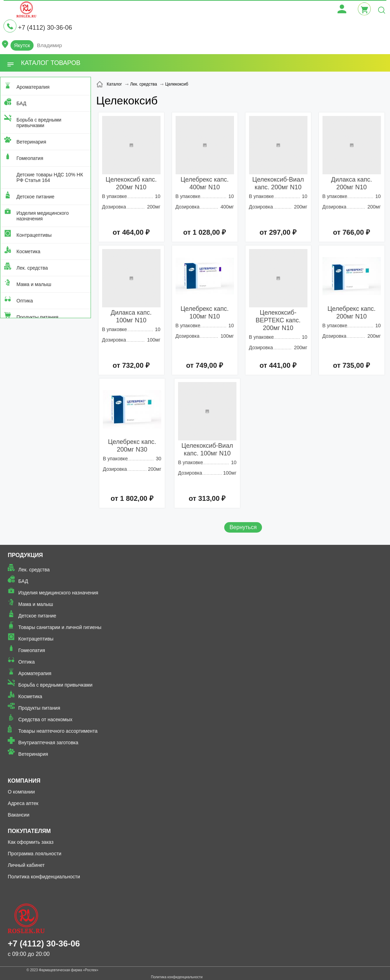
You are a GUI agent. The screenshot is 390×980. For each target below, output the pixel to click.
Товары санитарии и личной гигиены (60, 627)
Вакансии (19, 815)
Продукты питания (37, 317)
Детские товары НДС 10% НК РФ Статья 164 (50, 177)
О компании (21, 792)
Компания (24, 781)
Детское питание (36, 197)
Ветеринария (31, 142)
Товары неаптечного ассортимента (58, 731)
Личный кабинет (26, 865)
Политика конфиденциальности (44, 877)
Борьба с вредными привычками (39, 123)
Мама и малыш (34, 284)
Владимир (49, 45)
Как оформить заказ (31, 842)
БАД (21, 103)
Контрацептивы (34, 235)
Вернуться (243, 527)
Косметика (28, 251)
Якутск (22, 45)
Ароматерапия (33, 87)
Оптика (25, 301)
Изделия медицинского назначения (42, 216)
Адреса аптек (23, 803)
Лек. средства (32, 268)
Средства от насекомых (45, 719)
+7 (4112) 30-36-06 (45, 28)
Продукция (25, 555)
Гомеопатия (30, 158)
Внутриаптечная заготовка (48, 743)
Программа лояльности (34, 854)
